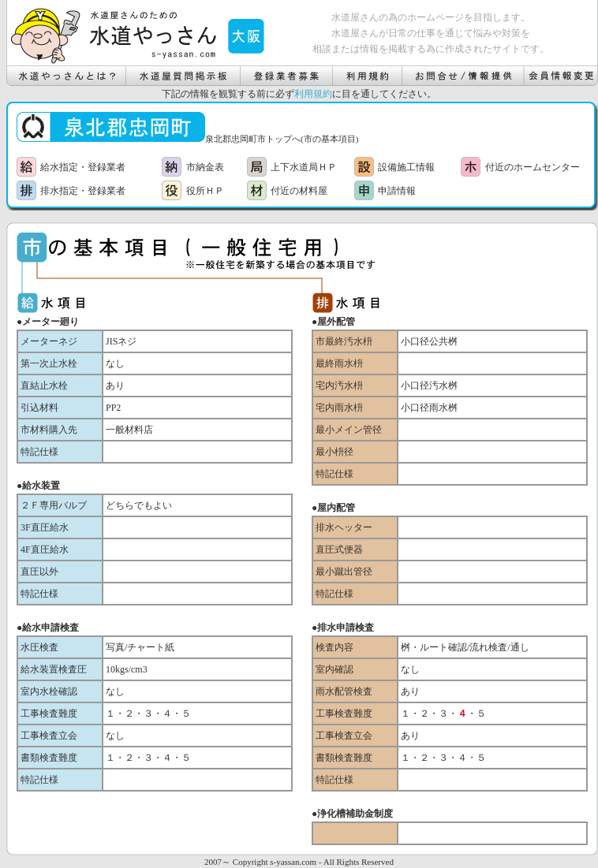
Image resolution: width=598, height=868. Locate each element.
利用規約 (313, 94)
